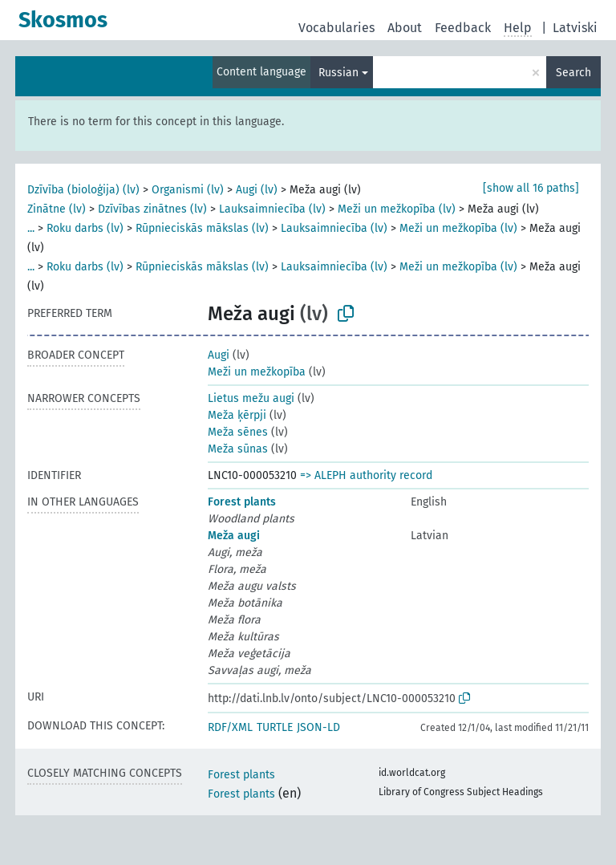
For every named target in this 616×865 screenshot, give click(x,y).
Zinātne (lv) (57, 209)
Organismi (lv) (188, 190)
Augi (219, 355)
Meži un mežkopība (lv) (397, 209)
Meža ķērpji (237, 415)
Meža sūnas (238, 449)
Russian (338, 73)
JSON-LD (318, 727)
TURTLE (275, 727)
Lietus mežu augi (251, 398)
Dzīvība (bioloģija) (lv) (83, 190)
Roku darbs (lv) (85, 228)
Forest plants (242, 502)
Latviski (575, 28)
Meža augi (234, 536)
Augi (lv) (257, 190)
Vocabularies (336, 28)
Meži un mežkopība (257, 372)
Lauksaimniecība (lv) (272, 209)
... (31, 228)
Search (573, 73)
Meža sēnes (238, 432)
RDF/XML (230, 727)
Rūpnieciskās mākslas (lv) (202, 228)
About (405, 28)
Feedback (463, 28)
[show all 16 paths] (531, 188)
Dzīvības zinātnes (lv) (152, 209)
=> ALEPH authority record (366, 475)
